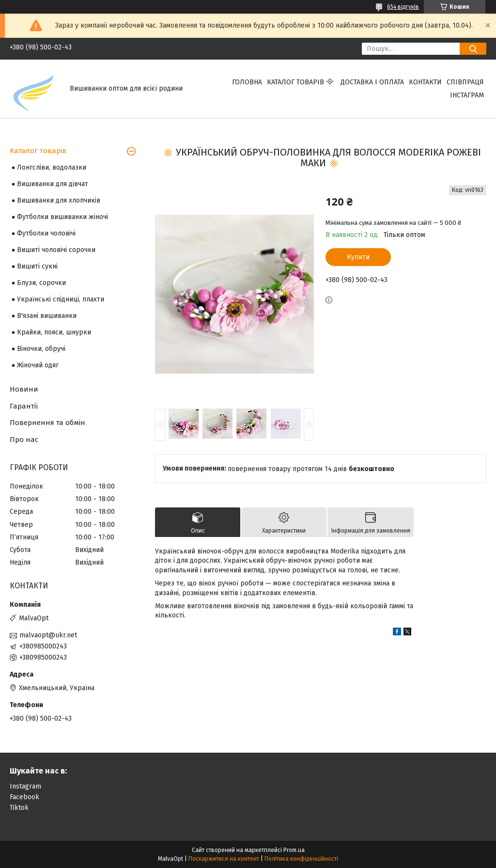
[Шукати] (473, 49)
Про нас (24, 440)
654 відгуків (403, 7)
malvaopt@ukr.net (48, 635)
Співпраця (465, 82)
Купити (358, 257)
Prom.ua (294, 850)
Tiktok (19, 808)
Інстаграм (467, 95)
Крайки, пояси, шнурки (54, 332)
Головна (247, 82)
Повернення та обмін (47, 423)
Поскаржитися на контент (224, 859)
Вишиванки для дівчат (53, 184)
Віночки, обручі (41, 349)
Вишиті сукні (37, 266)
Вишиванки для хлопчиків (59, 200)
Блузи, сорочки (41, 283)
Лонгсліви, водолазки (52, 167)
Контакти (425, 82)
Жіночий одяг (38, 365)
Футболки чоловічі (46, 233)
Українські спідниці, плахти (61, 299)
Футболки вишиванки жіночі (62, 217)
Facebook (24, 797)
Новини (24, 389)
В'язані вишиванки (47, 316)
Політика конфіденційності (301, 859)
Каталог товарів (295, 82)
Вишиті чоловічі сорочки (56, 250)
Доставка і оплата (372, 82)
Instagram (25, 786)
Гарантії (24, 406)
